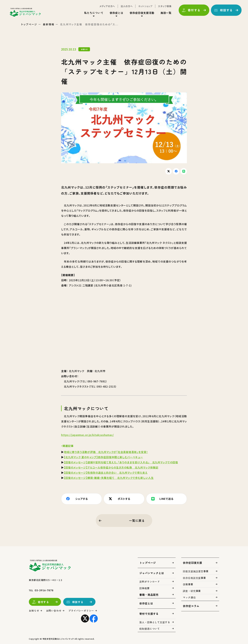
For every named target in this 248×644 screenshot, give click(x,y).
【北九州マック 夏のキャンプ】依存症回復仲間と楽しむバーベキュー (103, 457)
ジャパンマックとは (152, 573)
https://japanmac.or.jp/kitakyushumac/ (87, 435)
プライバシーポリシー (81, 611)
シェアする (82, 499)
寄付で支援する (149, 614)
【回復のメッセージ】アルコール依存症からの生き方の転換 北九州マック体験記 (111, 467)
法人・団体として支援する (155, 622)
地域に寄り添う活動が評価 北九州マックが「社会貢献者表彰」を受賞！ (106, 452)
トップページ (29, 24)
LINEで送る (166, 499)
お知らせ (34, 611)
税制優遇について (150, 629)
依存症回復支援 (192, 563)
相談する (226, 10)
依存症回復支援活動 (142, 13)
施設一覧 (166, 13)
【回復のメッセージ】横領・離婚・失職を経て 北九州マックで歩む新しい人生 (109, 478)
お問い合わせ (54, 611)
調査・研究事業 (192, 591)
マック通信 (189, 597)
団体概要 (144, 588)
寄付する (194, 10)
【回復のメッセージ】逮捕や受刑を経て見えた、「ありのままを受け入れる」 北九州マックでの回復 (121, 462)
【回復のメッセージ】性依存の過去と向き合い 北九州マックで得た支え (106, 473)
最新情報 (49, 24)
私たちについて (94, 13)
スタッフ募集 (165, 6)
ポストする (124, 499)
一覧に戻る (137, 520)
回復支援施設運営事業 (196, 571)
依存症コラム (191, 606)
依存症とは (117, 13)
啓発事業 (188, 584)
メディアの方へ (107, 6)
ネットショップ (145, 6)
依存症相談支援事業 (194, 578)
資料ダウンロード (150, 582)
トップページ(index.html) (25, 12)
